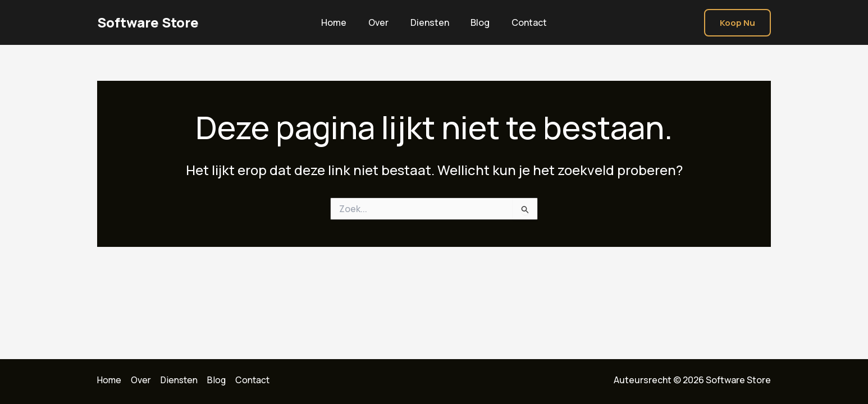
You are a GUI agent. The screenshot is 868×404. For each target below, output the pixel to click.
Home (342, 22)
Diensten (430, 22)
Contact (522, 22)
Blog (477, 22)
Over (382, 22)
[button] (737, 23)
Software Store (148, 22)
